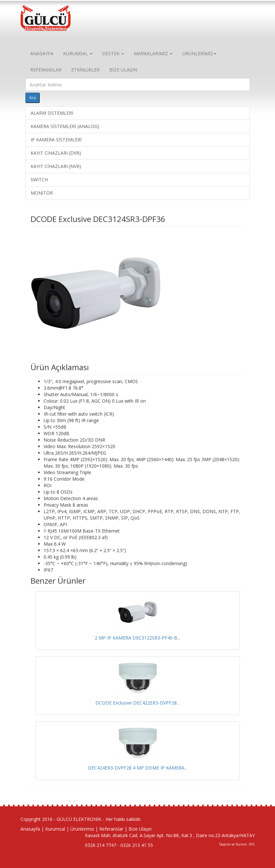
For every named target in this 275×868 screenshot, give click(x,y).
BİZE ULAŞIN (123, 70)
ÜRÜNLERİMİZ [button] (199, 53)
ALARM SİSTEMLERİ (52, 113)
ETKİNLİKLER (85, 70)
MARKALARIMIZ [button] (153, 53)
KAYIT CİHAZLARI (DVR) (56, 153)
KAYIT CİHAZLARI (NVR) (56, 166)
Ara (33, 98)
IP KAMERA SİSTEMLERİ (56, 140)
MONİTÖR (42, 193)
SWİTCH (39, 180)
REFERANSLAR (46, 70)
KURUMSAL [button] (78, 53)
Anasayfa (30, 829)
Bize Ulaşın (140, 829)
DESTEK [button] (113, 53)
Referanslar (111, 829)
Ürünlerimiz (82, 829)
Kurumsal (55, 829)
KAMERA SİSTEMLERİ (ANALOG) (65, 126)
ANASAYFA (42, 53)
